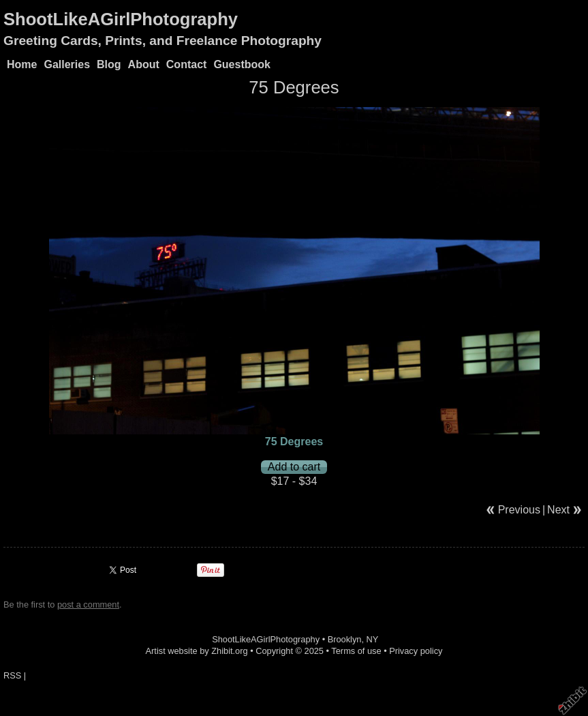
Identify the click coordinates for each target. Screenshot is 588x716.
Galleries (67, 64)
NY (373, 639)
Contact (187, 64)
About (144, 64)
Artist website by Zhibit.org (197, 651)
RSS (12, 675)
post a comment (88, 605)
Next (558, 510)
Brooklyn (345, 639)
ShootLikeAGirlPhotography (121, 19)
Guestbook (242, 64)
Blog (109, 64)
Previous (519, 510)
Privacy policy (416, 651)
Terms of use (356, 651)
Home (22, 64)
